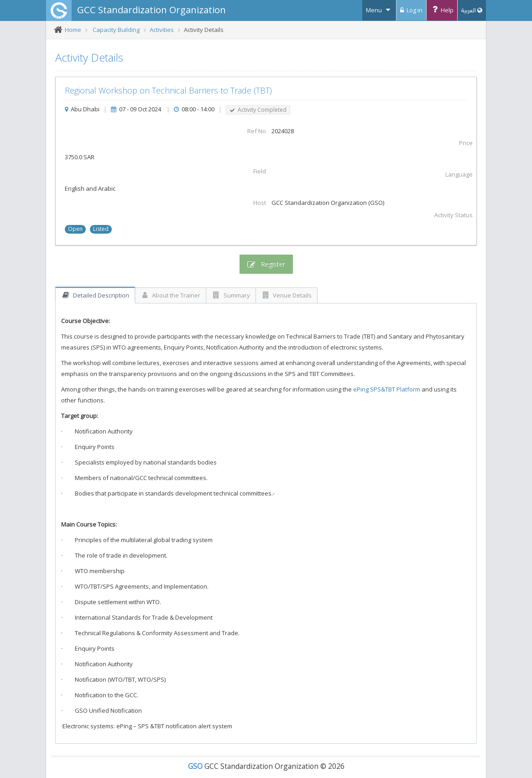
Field (260, 171)
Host (260, 203)
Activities (162, 30)
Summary (231, 295)
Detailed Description (95, 295)
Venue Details (287, 295)
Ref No (257, 131)
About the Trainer (171, 295)
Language (459, 174)
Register (266, 264)
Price (466, 143)
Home (73, 30)
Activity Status (454, 215)
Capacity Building (116, 30)
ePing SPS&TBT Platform (387, 389)
